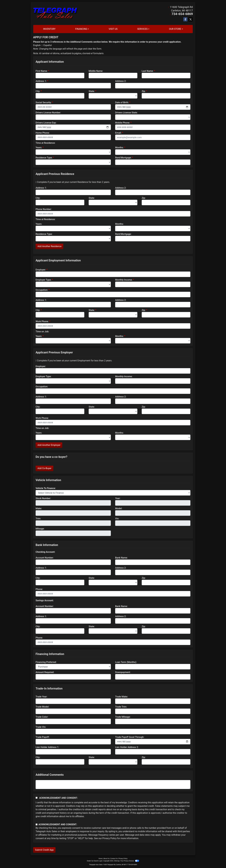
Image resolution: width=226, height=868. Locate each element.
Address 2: (121, 81)
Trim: (38, 518)
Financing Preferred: (46, 662)
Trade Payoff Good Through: (130, 737)
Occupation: (42, 290)
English (37, 45)
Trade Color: (42, 717)
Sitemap (117, 861)
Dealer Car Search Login (95, 861)
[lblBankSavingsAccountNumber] (73, 611)
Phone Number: (44, 209)
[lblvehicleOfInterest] (113, 493)
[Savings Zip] (166, 631)
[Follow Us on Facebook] (185, 19)
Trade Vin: (41, 727)
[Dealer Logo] (56, 14)
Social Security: (44, 102)
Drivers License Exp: (46, 123)
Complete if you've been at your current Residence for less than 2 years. (73, 182)
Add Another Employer (49, 445)
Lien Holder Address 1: (47, 747)
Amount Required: (45, 672)
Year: (118, 498)
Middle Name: (96, 71)
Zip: (144, 91)
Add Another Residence (49, 246)
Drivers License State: (126, 112)
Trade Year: (41, 696)
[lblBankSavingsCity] (60, 631)
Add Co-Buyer (44, 468)
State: (92, 91)
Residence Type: (44, 157)
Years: (39, 147)
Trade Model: (42, 707)
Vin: (117, 518)
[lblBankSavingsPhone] (113, 642)
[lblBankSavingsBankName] (153, 611)
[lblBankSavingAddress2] (153, 621)
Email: (118, 133)
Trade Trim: (121, 707)
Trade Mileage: (123, 717)
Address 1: (41, 81)
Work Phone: (42, 321)
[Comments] (113, 784)
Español (48, 45)
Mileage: (40, 529)
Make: (39, 508)
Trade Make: (122, 696)
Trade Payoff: (43, 737)
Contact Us (114, 858)
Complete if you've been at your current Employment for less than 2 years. (74, 360)
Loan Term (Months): (126, 662)
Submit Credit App (44, 850)
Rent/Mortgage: (123, 157)
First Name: (42, 71)
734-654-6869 (184, 14)
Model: (119, 508)
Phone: (39, 589)
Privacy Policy (109, 838)
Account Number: (45, 558)
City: (38, 91)
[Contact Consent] (37, 824)
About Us (106, 858)
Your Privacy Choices (130, 861)
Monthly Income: (124, 280)
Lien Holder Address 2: (127, 747)
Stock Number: (43, 498)
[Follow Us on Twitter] (191, 19)
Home (101, 858)
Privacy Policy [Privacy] (123, 858)
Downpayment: (123, 672)
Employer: (41, 270)
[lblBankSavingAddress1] (73, 621)
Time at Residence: (45, 143)
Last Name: (148, 71)
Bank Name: (121, 558)
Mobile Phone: (123, 123)
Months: (119, 147)
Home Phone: (43, 133)
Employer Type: (43, 280)
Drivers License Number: (48, 112)
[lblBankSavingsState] (113, 631)
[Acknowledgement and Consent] (37, 798)
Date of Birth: (122, 102)
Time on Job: (42, 331)
